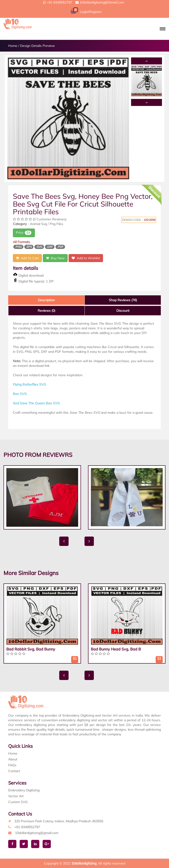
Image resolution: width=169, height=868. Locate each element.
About (13, 759)
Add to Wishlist (86, 258)
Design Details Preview (37, 46)
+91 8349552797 (58, 2)
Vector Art (16, 796)
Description (46, 300)
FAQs (12, 765)
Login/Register (91, 12)
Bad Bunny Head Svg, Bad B (116, 649)
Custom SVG (18, 802)
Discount (123, 311)
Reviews (46, 311)
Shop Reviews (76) (123, 300)
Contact (14, 771)
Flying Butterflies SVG (29, 384)
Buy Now (55, 258)
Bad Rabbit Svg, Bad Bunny (31, 649)
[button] (163, 29)
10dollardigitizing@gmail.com (100, 2)
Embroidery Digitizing (24, 790)
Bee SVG (20, 394)
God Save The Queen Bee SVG (36, 403)
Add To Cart (27, 258)
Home (13, 46)
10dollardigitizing (84, 863)
